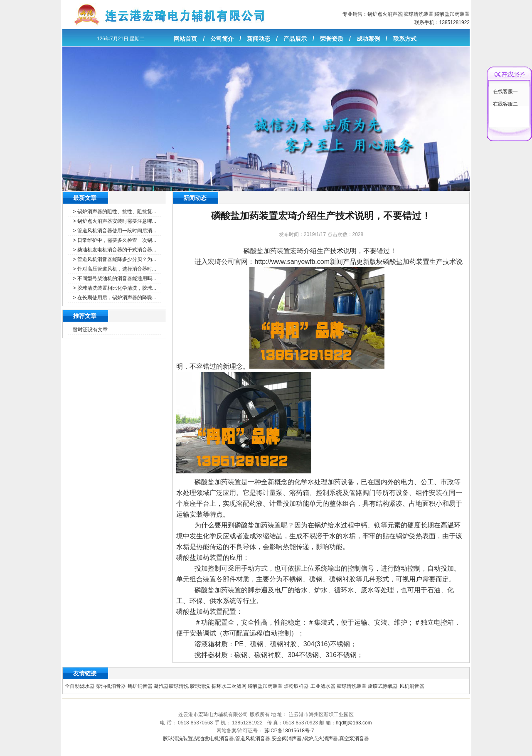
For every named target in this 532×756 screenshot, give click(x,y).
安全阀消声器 (287, 739)
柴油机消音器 (111, 686)
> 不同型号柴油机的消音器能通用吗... (114, 278)
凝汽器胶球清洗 (171, 686)
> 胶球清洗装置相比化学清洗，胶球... (114, 288)
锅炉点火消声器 (385, 14)
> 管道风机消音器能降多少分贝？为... (114, 259)
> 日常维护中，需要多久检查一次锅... (114, 240)
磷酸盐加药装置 (452, 14)
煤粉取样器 (296, 686)
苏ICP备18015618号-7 (289, 731)
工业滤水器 (323, 686)
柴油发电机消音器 (214, 739)
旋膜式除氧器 (383, 686)
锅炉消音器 (140, 686)
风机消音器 (412, 686)
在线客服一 (505, 91)
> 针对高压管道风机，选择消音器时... (114, 269)
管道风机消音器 (253, 739)
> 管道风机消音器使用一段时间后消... (114, 231)
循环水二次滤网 (229, 686)
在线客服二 (505, 104)
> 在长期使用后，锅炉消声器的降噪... (114, 298)
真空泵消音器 (354, 739)
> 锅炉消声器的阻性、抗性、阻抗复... (114, 212)
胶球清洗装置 (419, 14)
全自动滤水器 (80, 686)
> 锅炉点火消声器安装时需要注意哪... (114, 221)
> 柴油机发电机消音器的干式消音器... (114, 250)
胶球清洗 (200, 686)
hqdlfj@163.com (354, 723)
